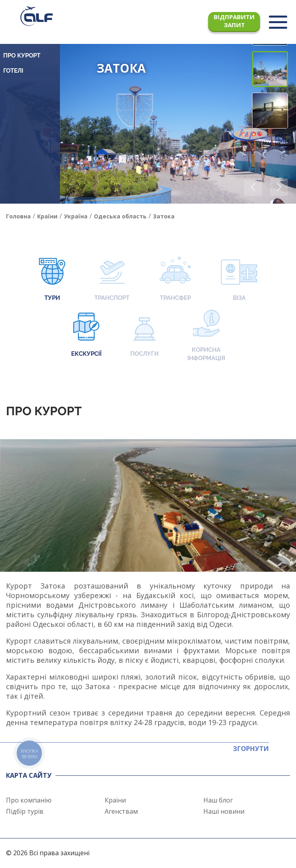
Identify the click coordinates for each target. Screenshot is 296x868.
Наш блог (218, 800)
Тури (52, 280)
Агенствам (121, 811)
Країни (115, 800)
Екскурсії (86, 336)
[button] (279, 187)
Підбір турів (25, 811)
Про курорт (22, 55)
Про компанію (29, 800)
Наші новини (224, 811)
